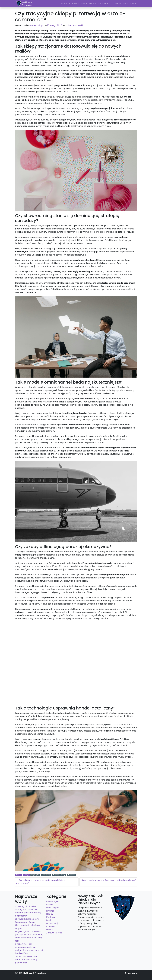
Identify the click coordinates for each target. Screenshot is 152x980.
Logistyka (35, 875)
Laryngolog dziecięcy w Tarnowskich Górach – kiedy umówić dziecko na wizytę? (28, 924)
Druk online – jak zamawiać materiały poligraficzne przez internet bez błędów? (29, 949)
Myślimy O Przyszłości (35, 973)
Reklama (71, 875)
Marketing (46, 875)
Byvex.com (131, 973)
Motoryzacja (53, 923)
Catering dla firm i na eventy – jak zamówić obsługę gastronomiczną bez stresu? (28, 911)
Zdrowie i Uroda (54, 933)
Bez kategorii (53, 901)
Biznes (33, 25)
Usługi (40, 25)
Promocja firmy (59, 875)
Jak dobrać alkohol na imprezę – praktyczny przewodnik (27, 960)
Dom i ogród (53, 908)
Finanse (50, 911)
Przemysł (51, 926)
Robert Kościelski (74, 25)
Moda (49, 920)
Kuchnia (51, 917)
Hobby (50, 914)
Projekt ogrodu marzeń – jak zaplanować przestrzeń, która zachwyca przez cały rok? (29, 936)
